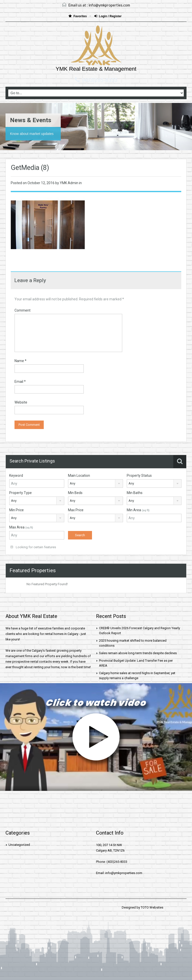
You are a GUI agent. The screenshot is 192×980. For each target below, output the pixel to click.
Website (21, 402)
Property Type (20, 493)
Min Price (16, 510)
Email (20, 382)
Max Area (21, 527)
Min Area (138, 510)
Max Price (76, 510)
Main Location (79, 476)
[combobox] (95, 484)
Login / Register (108, 16)
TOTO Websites (152, 907)
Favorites (78, 16)
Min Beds (75, 493)
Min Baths (135, 493)
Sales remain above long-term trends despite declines (138, 653)
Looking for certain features (33, 547)
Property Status (139, 476)
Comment (22, 310)
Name (20, 361)
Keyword (16, 476)
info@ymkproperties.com (109, 5)
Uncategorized (19, 845)
